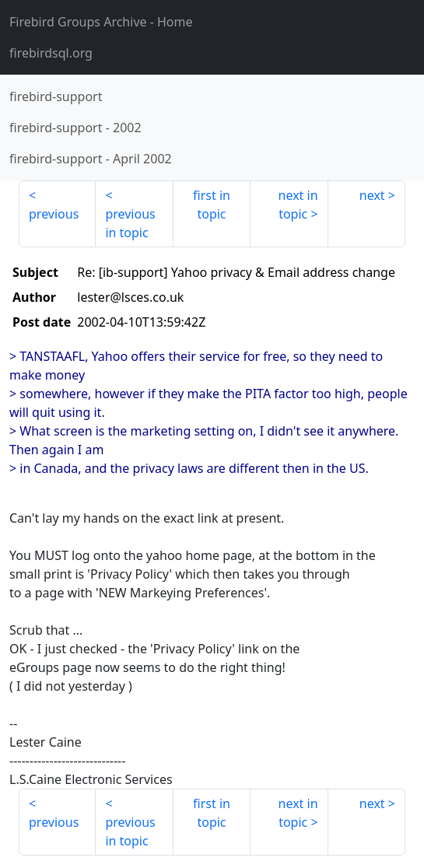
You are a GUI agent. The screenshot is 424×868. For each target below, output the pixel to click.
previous (54, 214)
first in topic (212, 205)
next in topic (298, 205)
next (372, 195)
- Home (101, 22)
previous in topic (130, 223)
